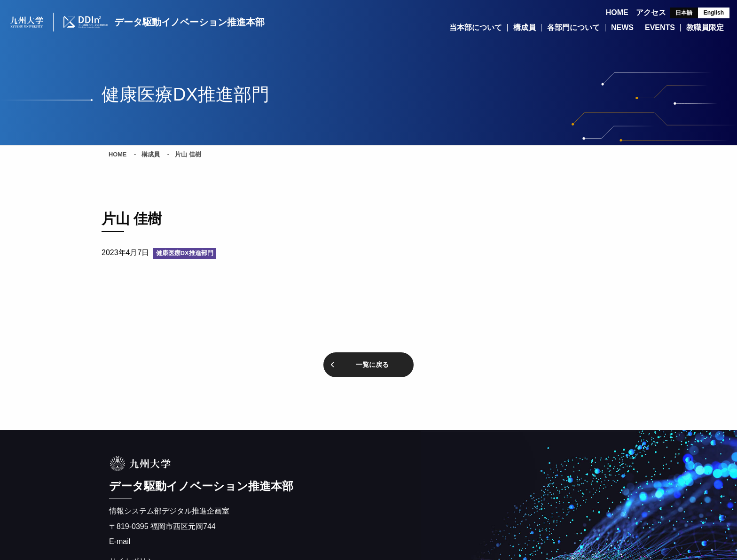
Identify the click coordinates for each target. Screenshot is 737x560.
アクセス (651, 12)
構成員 (151, 155)
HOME (617, 12)
